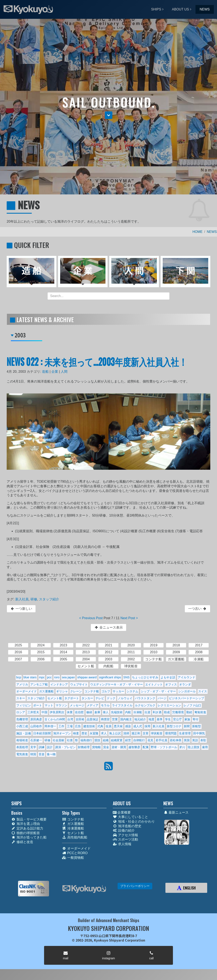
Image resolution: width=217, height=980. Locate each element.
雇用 (205, 747)
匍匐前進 (200, 712)
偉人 (106, 712)
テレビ (100, 698)
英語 (195, 740)
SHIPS (156, 9)
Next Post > (129, 618)
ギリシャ (62, 691)
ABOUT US (180, 9)
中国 (44, 712)
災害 (146, 733)
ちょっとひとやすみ (145, 677)
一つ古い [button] (197, 609)
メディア (93, 705)
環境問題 (171, 733)
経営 (128, 740)
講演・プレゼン (65, 747)
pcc (49, 677)
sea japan (68, 677)
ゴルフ (106, 691)
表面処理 (22, 747)
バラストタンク (145, 698)
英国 (187, 740)
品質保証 (93, 719)
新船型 (197, 726)
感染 (128, 726)
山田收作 (36, 726)
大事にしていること (130, 817)
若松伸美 (176, 740)
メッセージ (77, 705)
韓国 (33, 754)
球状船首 (157, 733)
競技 (97, 740)
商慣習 (105, 719)
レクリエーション (169, 705)
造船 (45, 372)
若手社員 (161, 740)
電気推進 (22, 754)
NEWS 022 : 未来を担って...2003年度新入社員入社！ (97, 361)
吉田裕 (80, 719)
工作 (61, 726)
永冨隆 (94, 733)
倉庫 (97, 712)
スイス (203, 691)
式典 (100, 726)
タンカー (87, 698)
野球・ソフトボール (164, 747)
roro (57, 677)
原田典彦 (36, 719)
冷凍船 (138, 712)
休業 (70, 712)
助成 (167, 712)
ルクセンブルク (145, 705)
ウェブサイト (79, 684)
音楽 (42, 754)
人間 (64, 372)
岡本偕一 (50, 726)
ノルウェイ (125, 698)
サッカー (118, 691)
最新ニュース (176, 812)
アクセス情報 (125, 835)
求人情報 (122, 844)
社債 (70, 740)
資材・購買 (119, 747)
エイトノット (154, 684)
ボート (38, 705)
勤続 (189, 712)
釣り (183, 747)
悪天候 (118, 726)
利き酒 (157, 712)
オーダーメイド (27, 691)
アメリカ (22, 684)
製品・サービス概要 (29, 819)
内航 (128, 712)
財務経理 (84, 747)
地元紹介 (140, 719)
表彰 (203, 740)
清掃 (126, 733)
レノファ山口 (192, 705)
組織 (106, 740)
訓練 (42, 747)
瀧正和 (136, 733)
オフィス (171, 684)
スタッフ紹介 (49, 599)
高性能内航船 (75, 837)
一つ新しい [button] (21, 609)
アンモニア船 (39, 684)
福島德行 (86, 740)
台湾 (70, 719)
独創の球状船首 (26, 833)
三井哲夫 (33, 712)
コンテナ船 (92, 691)
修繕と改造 (22, 842)
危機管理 (22, 719)
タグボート (72, 698)
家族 (187, 719)
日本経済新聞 (42, 733)
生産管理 (185, 733)
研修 (34, 599)
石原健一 (36, 740)
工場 (70, 726)
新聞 (187, 726)
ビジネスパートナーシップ (187, 698)
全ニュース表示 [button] (108, 627)
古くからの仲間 (55, 719)
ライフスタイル (122, 705)
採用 (147, 726)
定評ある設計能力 (27, 828)
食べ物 (51, 754)
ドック (111, 698)
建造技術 (89, 726)
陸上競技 (194, 747)
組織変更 (117, 740)
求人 (104, 733)
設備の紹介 (124, 830)
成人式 (138, 726)
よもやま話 (168, 677)
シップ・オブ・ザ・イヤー (158, 691)
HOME (198, 232)
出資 (147, 712)
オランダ (185, 684)
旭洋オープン (62, 733)
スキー (21, 698)
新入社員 (22, 599)
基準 (160, 719)
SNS (127, 677)
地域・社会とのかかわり (134, 821)
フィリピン (24, 705)
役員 (109, 726)
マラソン (61, 705)
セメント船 (55, 698)
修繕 (89, 712)
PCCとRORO (75, 853)
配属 (146, 747)
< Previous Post (91, 618)
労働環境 (178, 712)
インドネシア (59, 684)
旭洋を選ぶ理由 (26, 824)
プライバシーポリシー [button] (135, 886)
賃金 (106, 747)
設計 (50, 747)
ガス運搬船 (46, 691)
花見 (150, 740)
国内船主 (126, 719)
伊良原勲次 (57, 712)
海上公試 (115, 733)
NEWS (205, 9)
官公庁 (178, 719)
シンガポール (187, 691)
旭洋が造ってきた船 (29, 837)
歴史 (84, 733)
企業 (55, 372)
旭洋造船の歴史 (127, 826)
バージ (162, 698)
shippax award (87, 677)
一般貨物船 (73, 858)
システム (132, 691)
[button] (109, 115)
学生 (168, 719)
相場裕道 (22, 740)
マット (49, 705)
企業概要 (122, 812)
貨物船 (96, 747)
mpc (42, 677)
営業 (115, 719)
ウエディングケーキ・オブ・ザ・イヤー (117, 684)
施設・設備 (24, 733)
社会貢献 (58, 740)
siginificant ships (110, 677)
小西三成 (22, 726)
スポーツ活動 (125, 839)
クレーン (76, 691)
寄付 (195, 719)
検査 (76, 733)
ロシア (21, 712)
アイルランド (187, 677)
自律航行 (139, 740)
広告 (78, 726)
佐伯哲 (79, 712)
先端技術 (117, 712)
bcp (19, 677)
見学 (33, 747)
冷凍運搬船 (73, 828)
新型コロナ (174, 726)
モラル (105, 705)
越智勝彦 (134, 747)
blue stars (30, 677)
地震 (151, 719)
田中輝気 (199, 733)
